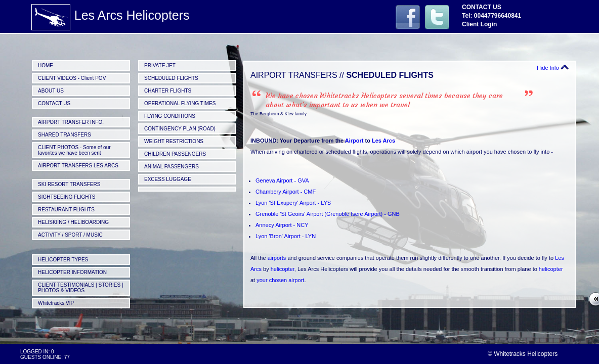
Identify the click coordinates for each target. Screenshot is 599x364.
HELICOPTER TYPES (63, 260)
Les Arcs (383, 141)
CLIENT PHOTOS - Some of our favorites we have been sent (74, 150)
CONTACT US (54, 103)
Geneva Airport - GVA (282, 180)
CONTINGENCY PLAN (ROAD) (180, 129)
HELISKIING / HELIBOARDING (73, 222)
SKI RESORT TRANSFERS (69, 184)
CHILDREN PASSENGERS (175, 154)
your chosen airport (280, 280)
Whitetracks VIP (56, 303)
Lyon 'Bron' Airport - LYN (286, 236)
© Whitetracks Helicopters (523, 354)
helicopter (283, 269)
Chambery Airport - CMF (286, 192)
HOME (46, 65)
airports (277, 258)
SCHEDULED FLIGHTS (171, 78)
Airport (354, 141)
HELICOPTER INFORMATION (72, 272)
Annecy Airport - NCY (282, 225)
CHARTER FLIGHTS (168, 91)
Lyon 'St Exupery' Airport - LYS (293, 203)
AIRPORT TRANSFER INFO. (71, 122)
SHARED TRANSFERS (65, 135)
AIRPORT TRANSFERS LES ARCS (78, 166)
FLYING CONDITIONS (170, 116)
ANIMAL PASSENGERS (172, 167)
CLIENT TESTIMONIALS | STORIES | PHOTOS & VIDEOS (81, 288)
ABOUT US (51, 91)
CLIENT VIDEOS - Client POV (72, 78)
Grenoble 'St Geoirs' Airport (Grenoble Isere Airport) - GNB (328, 214)
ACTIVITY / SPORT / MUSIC (70, 235)
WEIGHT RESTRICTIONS (174, 141)
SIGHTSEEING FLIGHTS (67, 197)
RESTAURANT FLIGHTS (66, 210)
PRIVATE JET (160, 65)
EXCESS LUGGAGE (168, 179)
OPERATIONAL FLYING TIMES (180, 103)
